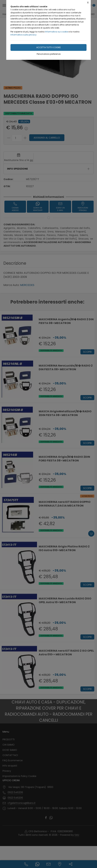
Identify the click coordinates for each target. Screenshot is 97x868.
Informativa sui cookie (56, 32)
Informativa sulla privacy (23, 35)
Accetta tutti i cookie (48, 47)
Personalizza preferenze (49, 54)
